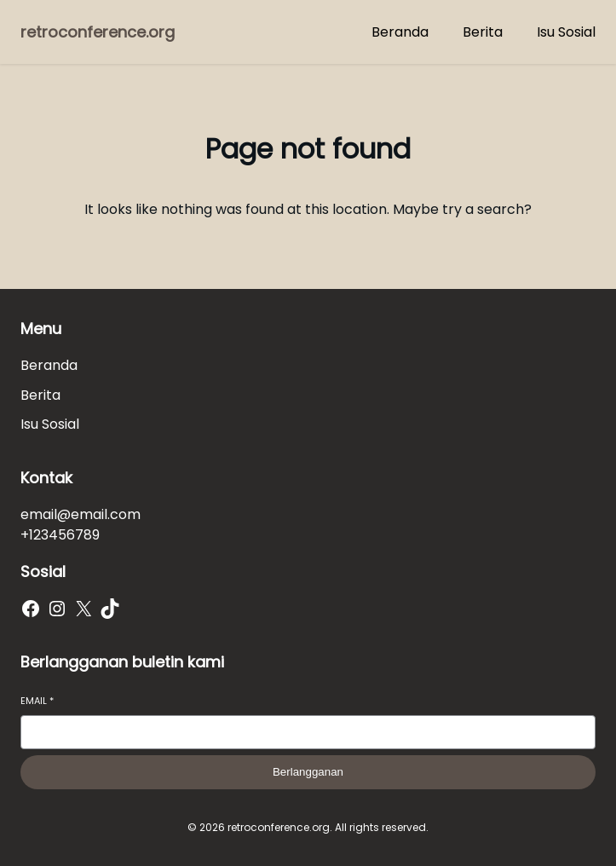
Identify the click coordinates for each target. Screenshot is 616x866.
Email (37, 701)
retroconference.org (98, 32)
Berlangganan (308, 772)
